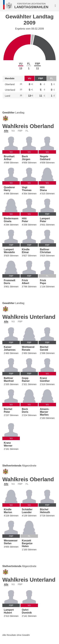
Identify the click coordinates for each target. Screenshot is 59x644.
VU (13, 131)
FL (27, 131)
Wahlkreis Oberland (28, 126)
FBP (20, 131)
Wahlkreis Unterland (29, 317)
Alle (6, 131)
